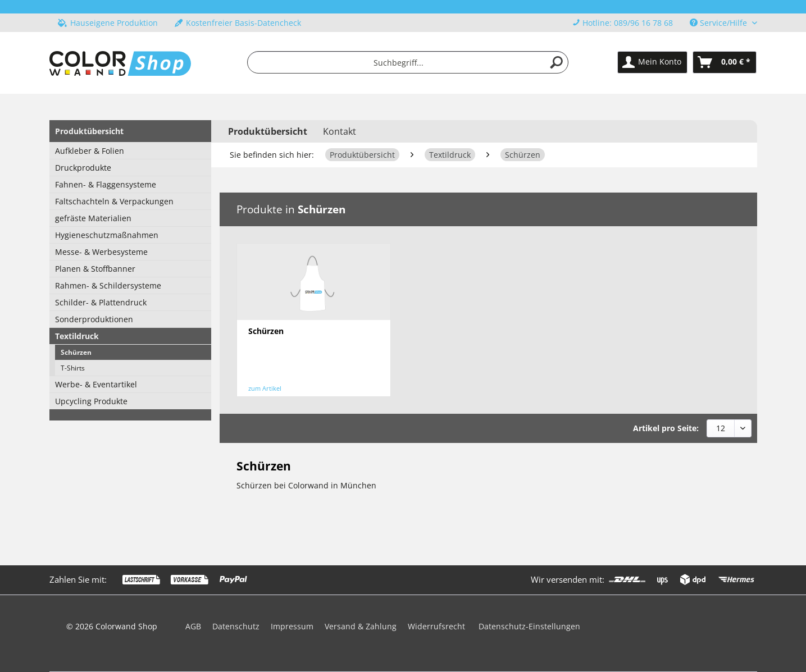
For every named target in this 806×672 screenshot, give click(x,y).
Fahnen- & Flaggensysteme (106, 184)
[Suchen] (557, 62)
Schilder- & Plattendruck (101, 302)
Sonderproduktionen (94, 319)
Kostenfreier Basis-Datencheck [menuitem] (238, 23)
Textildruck (77, 336)
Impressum (292, 626)
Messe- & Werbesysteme (101, 252)
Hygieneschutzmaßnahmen (107, 235)
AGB (193, 626)
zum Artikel (265, 388)
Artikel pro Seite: (666, 428)
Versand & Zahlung (361, 626)
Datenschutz (236, 626)
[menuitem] (408, 62)
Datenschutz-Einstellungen (529, 626)
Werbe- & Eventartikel (96, 384)
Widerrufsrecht (436, 626)
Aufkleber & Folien (90, 151)
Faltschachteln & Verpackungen (114, 201)
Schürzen (76, 352)
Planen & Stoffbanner (95, 269)
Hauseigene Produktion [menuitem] (108, 23)
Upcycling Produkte (91, 401)
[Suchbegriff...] (408, 62)
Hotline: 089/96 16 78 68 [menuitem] (623, 23)
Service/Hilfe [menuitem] (720, 23)
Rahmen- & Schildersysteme (108, 285)
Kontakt (340, 131)
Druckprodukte (83, 168)
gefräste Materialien (93, 218)
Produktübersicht (89, 131)
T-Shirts (73, 368)
